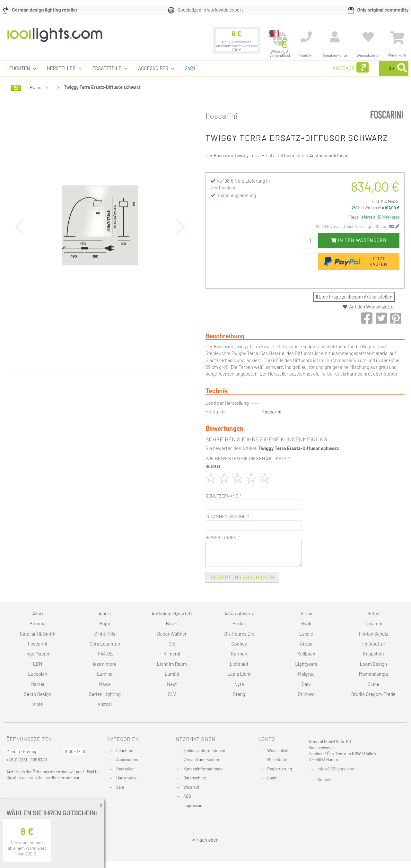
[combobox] (362, 68)
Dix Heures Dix (239, 634)
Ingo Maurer (38, 654)
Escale (306, 634)
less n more (105, 664)
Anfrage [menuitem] (299, 68)
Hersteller (125, 769)
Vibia (38, 704)
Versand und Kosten (201, 759)
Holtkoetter (373, 644)
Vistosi (105, 704)
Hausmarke (127, 778)
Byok (306, 623)
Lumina (105, 674)
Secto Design (37, 694)
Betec (373, 613)
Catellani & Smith (38, 634)
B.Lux (306, 613)
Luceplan (38, 674)
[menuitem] (20, 68)
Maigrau (306, 674)
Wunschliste (278, 751)
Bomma (38, 623)
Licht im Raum (172, 664)
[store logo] (55, 38)
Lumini (172, 674)
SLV (172, 694)
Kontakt (325, 780)
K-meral (172, 654)
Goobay (239, 644)
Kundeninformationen (203, 769)
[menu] (205, 68)
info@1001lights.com (336, 769)
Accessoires (127, 759)
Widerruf (191, 787)
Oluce (374, 684)
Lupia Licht (239, 674)
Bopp (105, 623)
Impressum (193, 805)
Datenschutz (195, 778)
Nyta (239, 684)
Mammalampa (373, 674)
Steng (239, 694)
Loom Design (374, 664)
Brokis (239, 623)
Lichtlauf (239, 664)
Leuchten (125, 751)
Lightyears (306, 664)
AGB (187, 796)
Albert (105, 613)
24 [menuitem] (190, 68)
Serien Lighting (105, 694)
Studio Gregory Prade (373, 694)
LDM (38, 664)
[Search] (402, 68)
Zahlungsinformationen (204, 751)
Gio (172, 644)
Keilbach (306, 654)
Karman (239, 654)
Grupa (306, 644)
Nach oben (205, 840)
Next (172, 684)
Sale (120, 787)
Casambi (373, 623)
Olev (306, 684)
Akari (37, 613)
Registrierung (280, 769)
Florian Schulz (373, 634)
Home (36, 87)
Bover (172, 623)
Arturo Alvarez (239, 613)
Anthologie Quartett (172, 613)
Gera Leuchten (105, 644)
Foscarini (222, 116)
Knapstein (373, 654)
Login (272, 778)
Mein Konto (277, 759)
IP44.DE (105, 654)
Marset (38, 684)
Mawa (105, 684)
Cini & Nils (105, 634)
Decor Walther (172, 634)
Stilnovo (306, 694)
